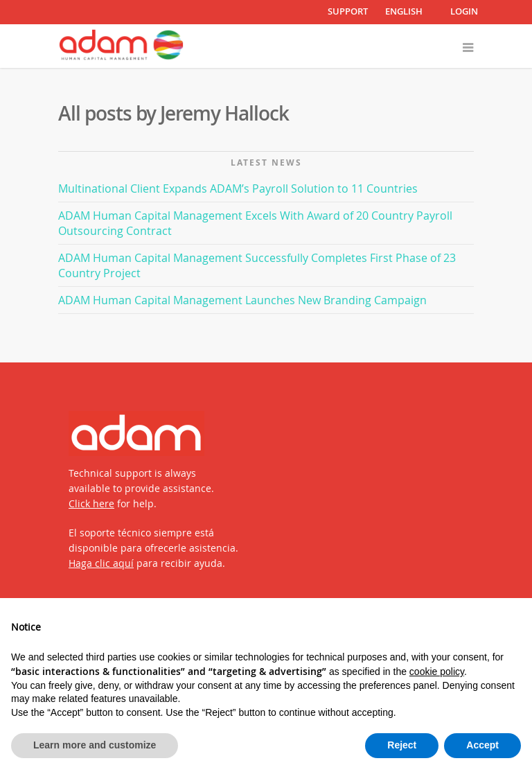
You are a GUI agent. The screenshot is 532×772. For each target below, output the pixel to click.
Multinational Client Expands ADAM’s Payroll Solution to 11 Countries (238, 188)
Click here (91, 503)
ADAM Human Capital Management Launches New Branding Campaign (242, 300)
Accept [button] (482, 745)
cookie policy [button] (437, 672)
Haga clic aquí (101, 563)
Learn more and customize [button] (95, 745)
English (404, 12)
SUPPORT (348, 11)
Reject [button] (402, 745)
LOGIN (464, 11)
